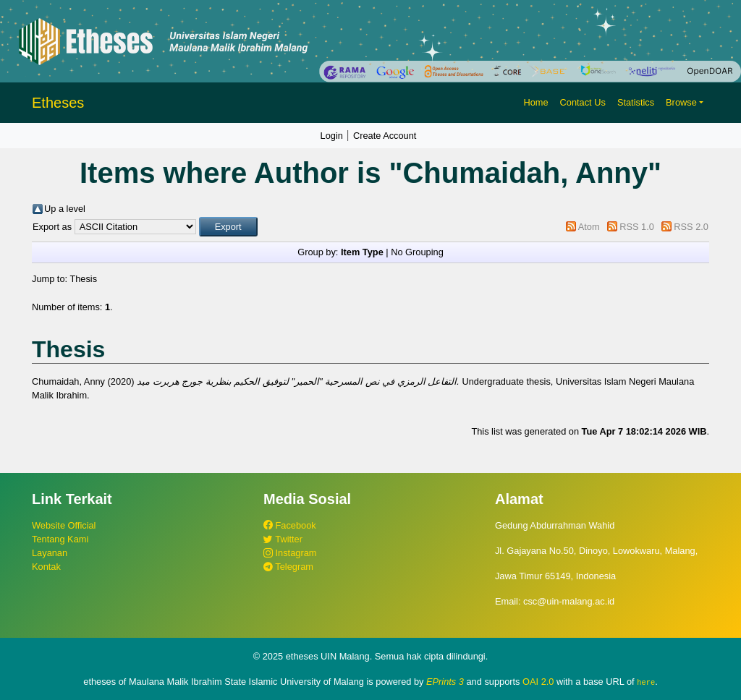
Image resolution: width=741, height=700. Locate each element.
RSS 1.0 (637, 227)
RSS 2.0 (691, 227)
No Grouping (417, 252)
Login (332, 136)
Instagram (290, 553)
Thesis (83, 279)
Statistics (636, 102)
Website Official (64, 525)
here (646, 682)
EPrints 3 (445, 682)
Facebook (290, 525)
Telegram (288, 567)
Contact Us (583, 102)
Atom (589, 227)
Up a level (65, 209)
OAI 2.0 (538, 682)
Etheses (58, 103)
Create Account (385, 136)
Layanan (50, 553)
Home (535, 102)
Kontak (46, 567)
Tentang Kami (60, 539)
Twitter (283, 539)
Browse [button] (681, 102)
